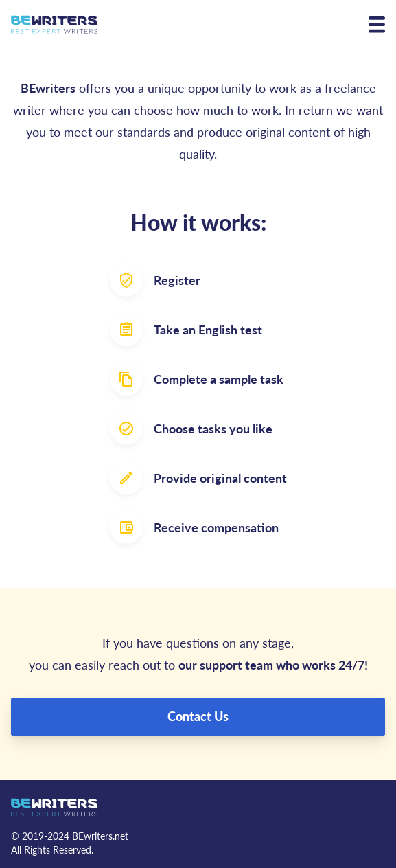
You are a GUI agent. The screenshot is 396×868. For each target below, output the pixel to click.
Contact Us (198, 716)
